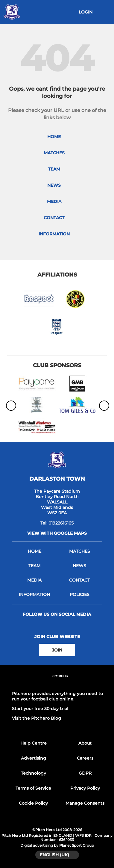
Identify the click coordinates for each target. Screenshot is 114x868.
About (85, 743)
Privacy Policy (85, 788)
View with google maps (57, 533)
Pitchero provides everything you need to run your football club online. (57, 696)
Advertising (34, 758)
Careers (85, 758)
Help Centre (34, 743)
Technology (34, 773)
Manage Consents (85, 803)
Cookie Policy (33, 803)
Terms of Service (33, 788)
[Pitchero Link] (60, 684)
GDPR (85, 773)
